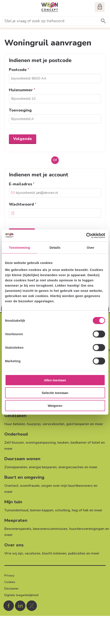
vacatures (33, 553)
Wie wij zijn (14, 553)
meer (99, 424)
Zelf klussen (14, 443)
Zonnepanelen (16, 467)
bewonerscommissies (50, 529)
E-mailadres (31, 184)
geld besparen (78, 424)
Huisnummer (31, 90)
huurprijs (34, 424)
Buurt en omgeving (24, 477)
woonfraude (30, 486)
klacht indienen (54, 553)
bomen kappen (42, 510)
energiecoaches (71, 467)
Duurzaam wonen (22, 459)
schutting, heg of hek (72, 510)
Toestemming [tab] (20, 248)
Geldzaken (15, 416)
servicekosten (53, 424)
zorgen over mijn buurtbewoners (67, 486)
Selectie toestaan (55, 393)
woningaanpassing (41, 443)
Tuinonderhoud (16, 510)
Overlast (11, 486)
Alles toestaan (55, 380)
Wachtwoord (32, 204)
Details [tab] (55, 248)
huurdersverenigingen (87, 529)
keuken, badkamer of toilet (79, 443)
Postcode (28, 70)
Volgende (23, 139)
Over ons (14, 545)
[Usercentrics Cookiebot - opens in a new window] (86, 235)
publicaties (77, 553)
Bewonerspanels (18, 529)
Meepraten (16, 520)
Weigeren (55, 406)
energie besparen (43, 467)
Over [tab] (91, 248)
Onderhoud (16, 434)
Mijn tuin (13, 502)
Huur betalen (15, 424)
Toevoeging (20, 110)
